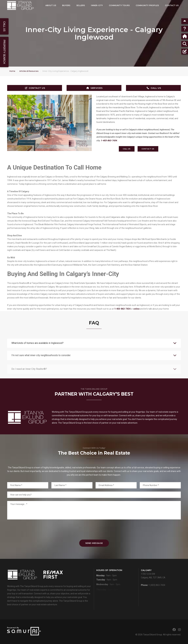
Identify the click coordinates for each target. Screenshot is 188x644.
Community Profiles (147, 5)
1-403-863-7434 (109, 140)
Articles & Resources (29, 71)
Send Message (94, 543)
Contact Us (172, 5)
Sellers (81, 5)
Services (95, 88)
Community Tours (119, 5)
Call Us (154, 88)
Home (12, 71)
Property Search (4, 52)
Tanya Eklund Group (153, 635)
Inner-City (97, 5)
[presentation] (94, 530)
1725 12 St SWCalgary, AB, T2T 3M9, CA (153, 582)
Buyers (66, 5)
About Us (51, 5)
